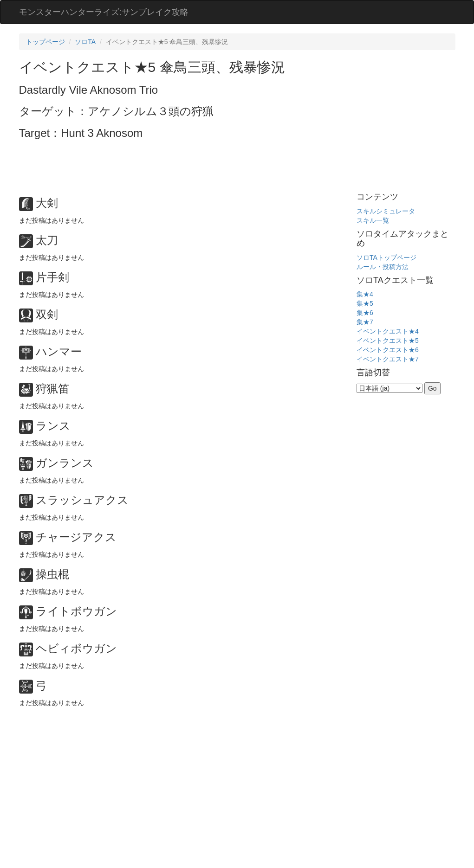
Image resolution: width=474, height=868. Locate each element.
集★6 (365, 313)
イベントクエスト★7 (388, 359)
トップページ (45, 42)
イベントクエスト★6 (388, 350)
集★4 (365, 294)
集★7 (365, 322)
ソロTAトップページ (386, 257)
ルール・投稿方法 (383, 267)
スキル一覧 (373, 220)
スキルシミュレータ (386, 211)
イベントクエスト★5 (388, 341)
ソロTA (85, 42)
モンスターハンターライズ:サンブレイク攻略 (104, 12)
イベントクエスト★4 (388, 331)
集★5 (365, 303)
